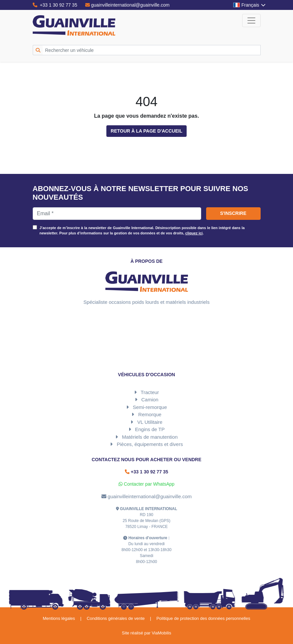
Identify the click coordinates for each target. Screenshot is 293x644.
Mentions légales (59, 618)
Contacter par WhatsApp (146, 484)
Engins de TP (150, 429)
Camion (150, 400)
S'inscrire (233, 213)
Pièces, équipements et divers (150, 444)
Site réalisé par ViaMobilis (146, 633)
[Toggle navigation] (251, 20)
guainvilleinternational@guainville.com (128, 5)
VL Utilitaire (150, 422)
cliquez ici (194, 233)
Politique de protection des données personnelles (203, 618)
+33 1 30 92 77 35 (55, 5)
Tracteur (150, 392)
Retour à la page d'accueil (146, 131)
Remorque (150, 414)
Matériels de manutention (150, 437)
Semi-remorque (150, 407)
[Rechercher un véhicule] (152, 50)
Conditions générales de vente (116, 618)
